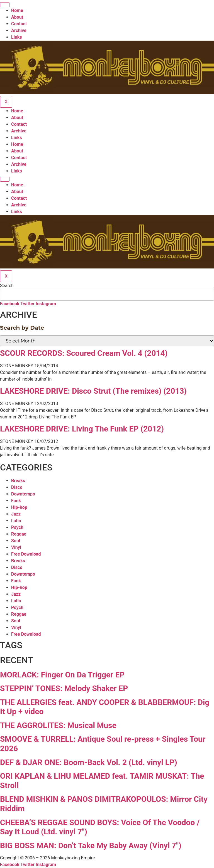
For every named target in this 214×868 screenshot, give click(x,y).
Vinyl (16, 547)
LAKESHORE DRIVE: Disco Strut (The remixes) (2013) (93, 391)
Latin (16, 521)
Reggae (19, 534)
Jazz (16, 514)
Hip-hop (19, 507)
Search (7, 286)
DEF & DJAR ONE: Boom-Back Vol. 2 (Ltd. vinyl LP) (89, 762)
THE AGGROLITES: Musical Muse (58, 725)
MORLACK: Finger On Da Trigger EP (62, 675)
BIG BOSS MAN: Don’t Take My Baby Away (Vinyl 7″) (91, 846)
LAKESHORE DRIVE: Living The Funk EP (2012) (82, 429)
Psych (17, 527)
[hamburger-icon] (5, 5)
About (17, 17)
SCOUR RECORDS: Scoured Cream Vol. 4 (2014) (84, 353)
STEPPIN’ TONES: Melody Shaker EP (64, 688)
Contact (19, 24)
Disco (17, 487)
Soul (16, 541)
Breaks (18, 481)
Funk (16, 501)
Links (17, 37)
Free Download (26, 554)
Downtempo (23, 494)
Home (17, 10)
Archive (19, 30)
